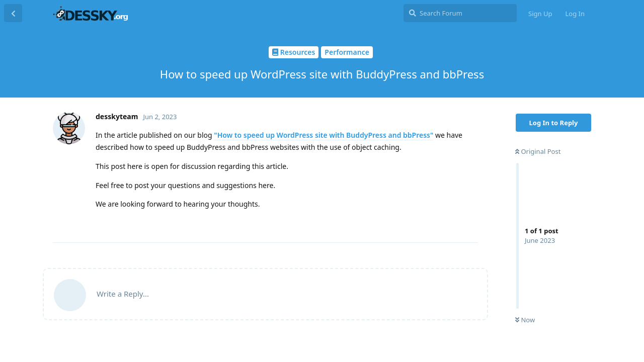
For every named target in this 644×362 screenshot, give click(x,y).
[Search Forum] (460, 13)
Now (525, 320)
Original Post (538, 151)
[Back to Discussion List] (13, 13)
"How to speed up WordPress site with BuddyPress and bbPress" (324, 135)
